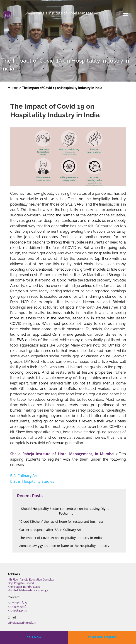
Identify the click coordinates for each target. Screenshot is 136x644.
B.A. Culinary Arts (25, 476)
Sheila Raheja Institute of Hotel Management (63, 13)
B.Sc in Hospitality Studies (32, 481)
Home (13, 88)
